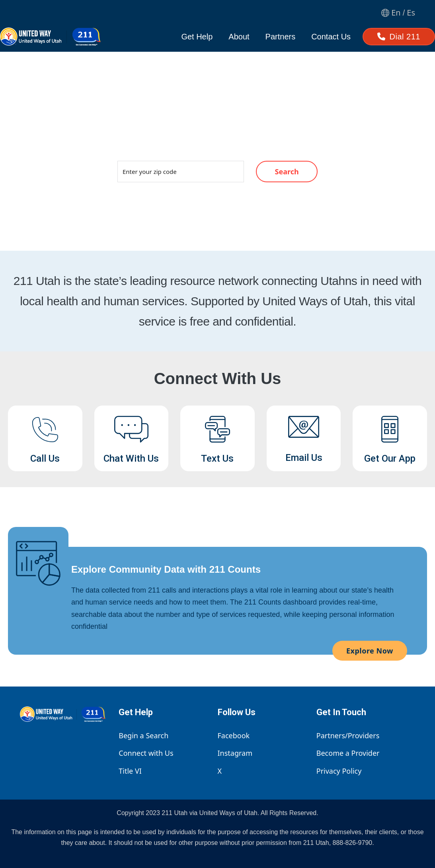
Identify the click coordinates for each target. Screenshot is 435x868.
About (239, 37)
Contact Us (331, 37)
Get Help (197, 37)
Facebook (234, 735)
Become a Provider (348, 753)
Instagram (235, 753)
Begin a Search (143, 735)
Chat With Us (131, 458)
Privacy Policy (339, 771)
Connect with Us (146, 753)
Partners (281, 37)
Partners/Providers (348, 735)
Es (411, 13)
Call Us (45, 458)
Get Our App (390, 458)
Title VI (130, 771)
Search (287, 172)
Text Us (217, 458)
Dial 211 (399, 37)
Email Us (304, 458)
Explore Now (370, 651)
